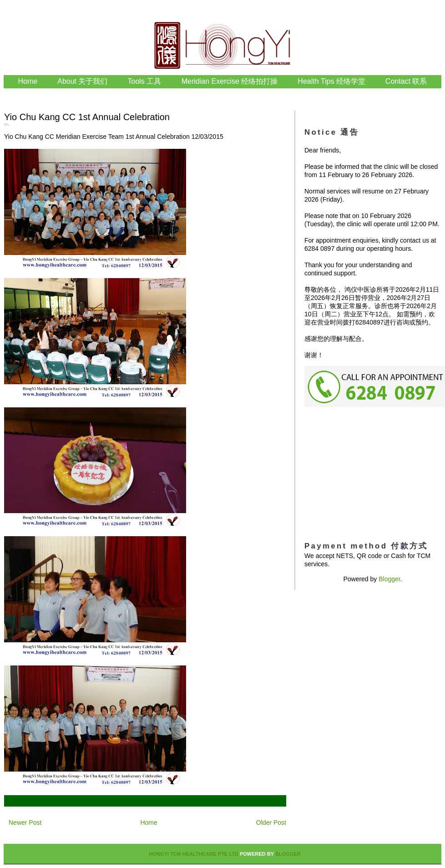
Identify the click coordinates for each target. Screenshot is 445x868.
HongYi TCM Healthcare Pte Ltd (193, 854)
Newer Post (25, 822)
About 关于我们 (82, 81)
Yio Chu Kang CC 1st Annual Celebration (87, 117)
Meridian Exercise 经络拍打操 (230, 81)
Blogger (389, 579)
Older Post (271, 822)
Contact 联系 (406, 81)
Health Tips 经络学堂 (331, 81)
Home (28, 81)
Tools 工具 (146, 81)
